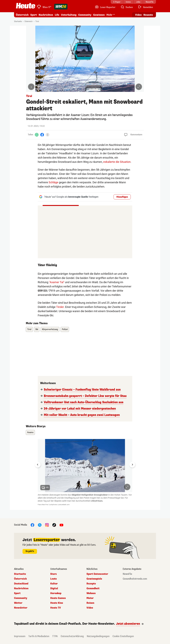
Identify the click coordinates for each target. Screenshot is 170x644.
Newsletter (21, 608)
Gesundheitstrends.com (135, 579)
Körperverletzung (50, 329)
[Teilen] (48, 135)
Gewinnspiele (94, 579)
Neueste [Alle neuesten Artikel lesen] (148, 15)
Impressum (20, 636)
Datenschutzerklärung (72, 636)
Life (57, 15)
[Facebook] (42, 135)
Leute (54, 579)
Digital (54, 588)
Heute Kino (57, 603)
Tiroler (60, 307)
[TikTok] (54, 525)
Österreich (22, 15)
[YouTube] (61, 525)
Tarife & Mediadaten (39, 636)
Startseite (18, 21)
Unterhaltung (69, 15)
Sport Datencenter (97, 574)
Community (85, 15)
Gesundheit (93, 588)
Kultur (54, 584)
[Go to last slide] (38, 465)
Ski (37, 329)
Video (90, 608)
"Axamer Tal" (57, 282)
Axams (30, 432)
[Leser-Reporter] (105, 7)
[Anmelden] (145, 7)
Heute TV (56, 608)
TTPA (55, 636)
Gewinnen (99, 15)
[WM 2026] (61, 7)
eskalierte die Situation (117, 162)
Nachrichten (46, 15)
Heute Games (58, 598)
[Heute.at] (26, 6)
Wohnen (91, 593)
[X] (40, 525)
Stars (53, 574)
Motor (90, 598)
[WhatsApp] (37, 135)
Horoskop (56, 593)
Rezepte (91, 584)
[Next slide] (132, 465)
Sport (34, 15)
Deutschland (21, 584)
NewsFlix (127, 574)
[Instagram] (47, 525)
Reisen (90, 603)
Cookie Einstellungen (123, 636)
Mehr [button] (109, 15)
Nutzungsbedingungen (98, 636)
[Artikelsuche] (127, 7)
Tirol (37, 21)
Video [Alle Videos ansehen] (138, 15)
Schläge (53, 182)
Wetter (18, 603)
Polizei (65, 329)
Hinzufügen (122, 197)
